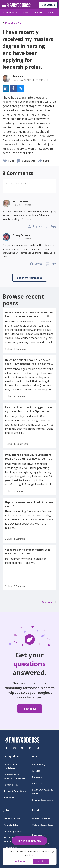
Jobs (26, 12)
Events (52, 12)
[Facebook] (7, 748)
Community (10, 12)
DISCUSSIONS (12, 23)
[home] (19, 6)
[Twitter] (22, 748)
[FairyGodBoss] (22, 740)
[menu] (4, 3)
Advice (38, 12)
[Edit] (56, 23)
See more (49, 602)
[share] (40, 160)
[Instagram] (14, 748)
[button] (56, 23)
